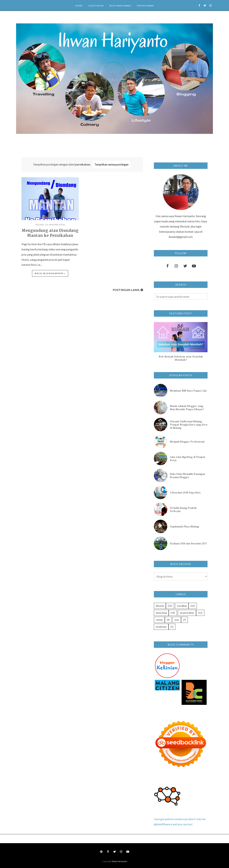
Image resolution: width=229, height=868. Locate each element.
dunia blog (161, 613)
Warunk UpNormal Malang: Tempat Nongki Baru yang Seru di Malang (189, 425)
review (159, 620)
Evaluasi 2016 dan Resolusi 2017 (188, 543)
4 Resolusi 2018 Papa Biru (185, 493)
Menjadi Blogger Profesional (187, 442)
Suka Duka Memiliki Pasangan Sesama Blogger (187, 476)
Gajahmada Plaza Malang (185, 526)
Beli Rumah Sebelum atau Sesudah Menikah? (181, 358)
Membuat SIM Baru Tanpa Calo (188, 391)
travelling (182, 606)
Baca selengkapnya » (50, 273)
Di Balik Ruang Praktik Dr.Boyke (183, 510)
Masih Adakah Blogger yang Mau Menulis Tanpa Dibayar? (187, 408)
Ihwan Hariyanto (119, 861)
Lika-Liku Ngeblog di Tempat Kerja (188, 459)
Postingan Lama (126, 290)
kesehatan (161, 627)
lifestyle (160, 606)
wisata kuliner (187, 613)
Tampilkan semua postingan (111, 164)
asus (177, 620)
